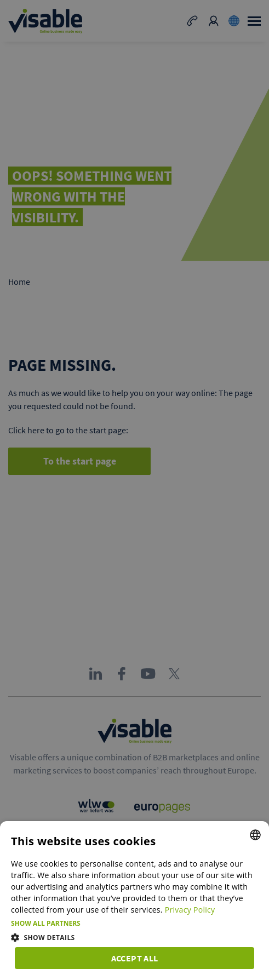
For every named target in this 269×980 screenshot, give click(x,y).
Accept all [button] (135, 958)
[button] (134, 924)
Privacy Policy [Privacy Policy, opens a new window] (190, 910)
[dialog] (134, 901)
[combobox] (255, 835)
